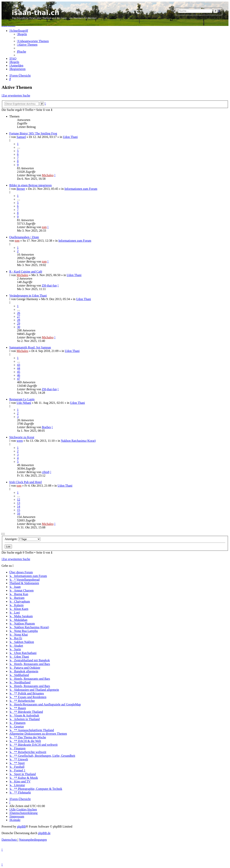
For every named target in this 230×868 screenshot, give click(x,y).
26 (19, 313)
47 (19, 379)
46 (19, 375)
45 (19, 372)
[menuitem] (22, 34)
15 (19, 510)
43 (19, 365)
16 (19, 513)
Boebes (46, 427)
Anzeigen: (23, 539)
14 (19, 506)
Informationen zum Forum (81, 189)
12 (19, 499)
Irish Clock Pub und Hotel (26, 482)
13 (19, 503)
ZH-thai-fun (49, 285)
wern (20, 441)
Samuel (21, 137)
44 (19, 368)
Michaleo (48, 175)
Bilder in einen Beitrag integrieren (30, 185)
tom (44, 227)
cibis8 (45, 472)
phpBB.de (44, 833)
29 (19, 323)
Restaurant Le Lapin (22, 399)
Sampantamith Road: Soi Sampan (30, 347)
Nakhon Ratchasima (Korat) (78, 441)
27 (19, 316)
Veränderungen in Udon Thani (28, 296)
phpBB (21, 826)
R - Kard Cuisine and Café (26, 272)
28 (19, 320)
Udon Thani (70, 137)
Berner (21, 189)
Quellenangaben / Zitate (24, 237)
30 (19, 327)
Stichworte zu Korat (22, 437)
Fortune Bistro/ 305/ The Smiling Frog (33, 133)
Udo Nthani (24, 403)
